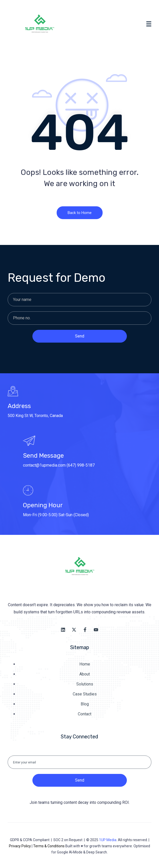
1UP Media (108, 840)
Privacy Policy (20, 846)
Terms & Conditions (49, 846)
